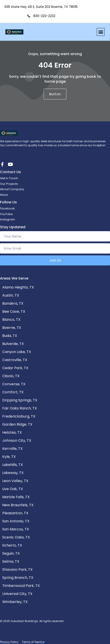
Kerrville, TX (12, 449)
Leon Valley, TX (15, 481)
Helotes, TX (12, 432)
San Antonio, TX (16, 521)
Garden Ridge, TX (17, 424)
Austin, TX (11, 295)
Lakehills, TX (13, 465)
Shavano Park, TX (17, 570)
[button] (101, 32)
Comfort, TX (13, 392)
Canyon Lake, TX (17, 352)
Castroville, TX (15, 360)
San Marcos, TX (16, 529)
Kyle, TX (9, 457)
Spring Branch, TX (18, 578)
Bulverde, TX (13, 344)
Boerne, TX (12, 328)
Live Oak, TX (13, 489)
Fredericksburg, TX (19, 416)
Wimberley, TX (15, 602)
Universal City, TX (17, 594)
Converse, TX (14, 384)
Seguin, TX (11, 553)
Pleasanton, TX (15, 513)
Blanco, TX (11, 320)
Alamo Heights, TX (18, 287)
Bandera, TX (13, 303)
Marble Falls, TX (16, 497)
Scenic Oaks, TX (16, 537)
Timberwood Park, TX (21, 586)
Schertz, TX (12, 545)
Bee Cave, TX (14, 311)
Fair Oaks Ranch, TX (20, 408)
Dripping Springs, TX (20, 400)
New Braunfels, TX (18, 505)
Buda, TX (10, 336)
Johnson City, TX (17, 440)
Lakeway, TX (13, 473)
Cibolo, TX (11, 376)
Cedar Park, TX (15, 368)
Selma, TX (11, 561)
